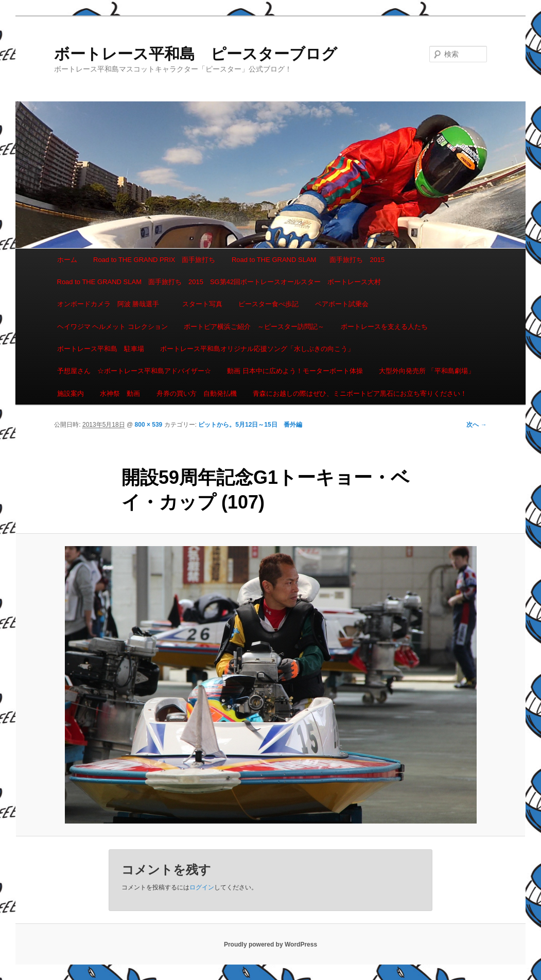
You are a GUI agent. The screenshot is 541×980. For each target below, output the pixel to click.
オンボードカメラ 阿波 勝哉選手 (112, 304)
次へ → (476, 425)
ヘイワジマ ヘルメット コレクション (112, 327)
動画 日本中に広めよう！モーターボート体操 (295, 371)
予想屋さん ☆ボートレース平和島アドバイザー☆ (134, 371)
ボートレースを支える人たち (384, 327)
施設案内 (71, 393)
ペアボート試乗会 (342, 304)
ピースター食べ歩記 (268, 304)
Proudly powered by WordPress (270, 944)
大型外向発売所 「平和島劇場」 (427, 371)
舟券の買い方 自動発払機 (197, 393)
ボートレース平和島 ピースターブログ (196, 54)
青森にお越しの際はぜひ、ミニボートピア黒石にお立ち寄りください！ (360, 393)
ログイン (202, 887)
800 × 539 (149, 425)
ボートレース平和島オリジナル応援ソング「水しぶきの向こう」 (257, 349)
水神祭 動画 (120, 393)
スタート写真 (202, 304)
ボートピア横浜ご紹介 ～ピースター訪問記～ (254, 327)
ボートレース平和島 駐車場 (101, 349)
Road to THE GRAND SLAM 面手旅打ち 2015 (308, 260)
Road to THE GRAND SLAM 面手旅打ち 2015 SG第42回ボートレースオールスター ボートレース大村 (219, 282)
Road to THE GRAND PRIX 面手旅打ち (154, 260)
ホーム (67, 260)
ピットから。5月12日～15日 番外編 (250, 425)
